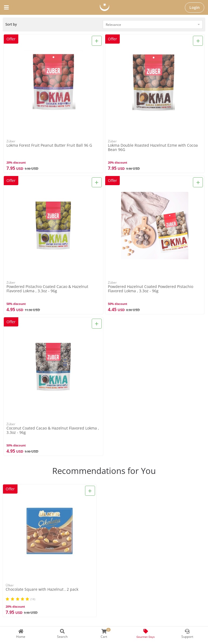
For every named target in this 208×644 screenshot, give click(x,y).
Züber (11, 141)
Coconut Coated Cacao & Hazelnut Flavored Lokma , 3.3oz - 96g (53, 430)
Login (195, 7)
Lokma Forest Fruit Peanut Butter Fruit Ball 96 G (49, 145)
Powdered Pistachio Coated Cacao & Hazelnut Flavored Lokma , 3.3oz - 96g (47, 289)
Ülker (10, 585)
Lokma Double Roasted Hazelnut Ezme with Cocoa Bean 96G (153, 147)
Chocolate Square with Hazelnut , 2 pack (42, 590)
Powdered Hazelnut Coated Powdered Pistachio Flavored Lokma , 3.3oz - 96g (151, 289)
